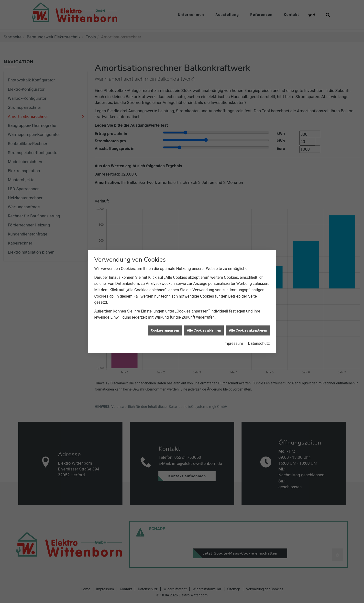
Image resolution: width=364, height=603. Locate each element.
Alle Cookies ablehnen (204, 318)
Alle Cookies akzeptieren (248, 318)
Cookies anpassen (165, 318)
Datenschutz (259, 332)
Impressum (233, 332)
